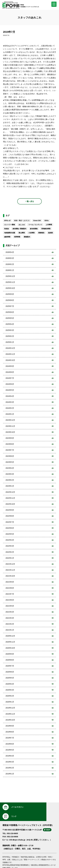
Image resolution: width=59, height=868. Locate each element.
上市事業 (49, 225)
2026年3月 (10, 258)
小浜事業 (32, 233)
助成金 (7, 229)
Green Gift (37, 221)
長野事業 (17, 237)
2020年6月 (10, 672)
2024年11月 (10, 354)
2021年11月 (10, 570)
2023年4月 (10, 468)
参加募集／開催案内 (19, 229)
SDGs (47, 221)
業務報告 (41, 233)
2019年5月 (10, 750)
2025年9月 (10, 294)
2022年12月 (10, 492)
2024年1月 (10, 414)
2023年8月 (10, 444)
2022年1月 (10, 558)
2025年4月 (10, 324)
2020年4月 (10, 684)
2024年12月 (10, 348)
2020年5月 (10, 678)
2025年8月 (10, 300)
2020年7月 (10, 666)
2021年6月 (10, 600)
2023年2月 (10, 480)
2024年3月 (10, 402)
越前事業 (7, 237)
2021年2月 (10, 624)
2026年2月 (10, 264)
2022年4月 (10, 540)
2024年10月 (10, 360)
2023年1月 (10, 486)
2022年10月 (10, 504)
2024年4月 (10, 396)
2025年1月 (10, 342)
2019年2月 (10, 768)
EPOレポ (7, 221)
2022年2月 (10, 552)
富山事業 (22, 233)
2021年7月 (10, 594)
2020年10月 (10, 648)
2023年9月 (10, 438)
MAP (50, 820)
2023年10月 (10, 432)
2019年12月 (10, 708)
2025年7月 (10, 306)
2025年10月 (10, 288)
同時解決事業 (46, 229)
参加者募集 (34, 229)
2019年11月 (10, 714)
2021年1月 (10, 630)
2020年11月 (10, 642)
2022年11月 (10, 498)
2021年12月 (10, 564)
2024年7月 (10, 378)
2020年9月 (10, 654)
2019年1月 (10, 774)
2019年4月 (10, 756)
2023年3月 (10, 474)
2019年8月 (10, 732)
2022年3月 (10, 546)
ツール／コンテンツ (35, 225)
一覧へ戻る (29, 201)
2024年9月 (10, 366)
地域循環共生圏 (10, 233)
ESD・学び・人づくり (22, 221)
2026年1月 (10, 270)
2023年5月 (10, 462)
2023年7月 (10, 450)
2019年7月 (10, 738)
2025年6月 (10, 312)
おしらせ (22, 225)
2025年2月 (10, 336)
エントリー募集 (10, 225)
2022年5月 (10, 534)
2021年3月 (10, 618)
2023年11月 (10, 426)
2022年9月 (10, 510)
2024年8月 (10, 372)
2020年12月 (10, 636)
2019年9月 (10, 726)
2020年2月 (10, 696)
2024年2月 (10, 408)
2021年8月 (10, 588)
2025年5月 (10, 318)
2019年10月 (10, 720)
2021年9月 (10, 582)
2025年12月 (10, 276)
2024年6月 (10, 384)
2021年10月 (10, 576)
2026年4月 (10, 252)
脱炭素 (50, 233)
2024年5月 (10, 390)
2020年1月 (10, 702)
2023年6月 (10, 456)
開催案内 (27, 237)
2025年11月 (10, 282)
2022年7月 (10, 522)
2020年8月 (10, 660)
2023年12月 (10, 420)
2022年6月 (10, 528)
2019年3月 (10, 762)
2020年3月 (10, 690)
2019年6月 (10, 744)
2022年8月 (10, 516)
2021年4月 (10, 612)
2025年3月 (10, 330)
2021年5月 (10, 606)
